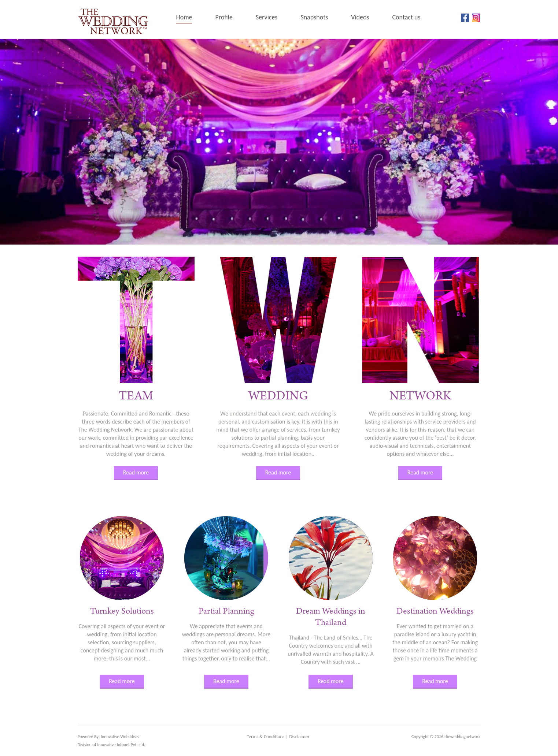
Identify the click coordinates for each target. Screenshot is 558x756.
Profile (224, 17)
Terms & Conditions (266, 736)
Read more (136, 472)
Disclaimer (300, 736)
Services (267, 17)
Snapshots (314, 17)
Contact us (407, 17)
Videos (360, 17)
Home (184, 17)
